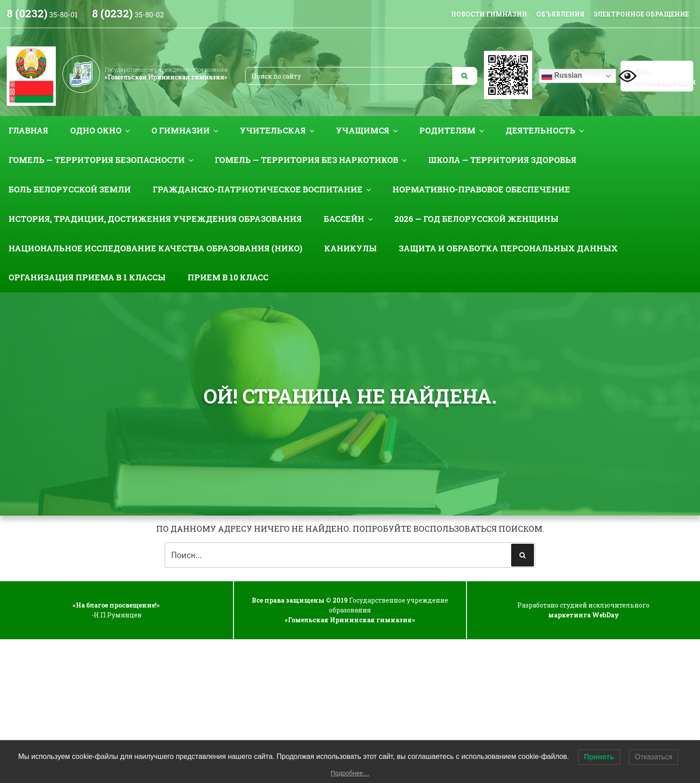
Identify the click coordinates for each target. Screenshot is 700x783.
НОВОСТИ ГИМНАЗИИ (489, 14)
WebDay (606, 615)
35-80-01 (42, 15)
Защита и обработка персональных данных (508, 248)
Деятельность (546, 130)
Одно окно (101, 130)
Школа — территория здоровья (502, 160)
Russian (562, 76)
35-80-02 (128, 15)
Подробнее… (350, 773)
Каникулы (350, 248)
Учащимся (368, 130)
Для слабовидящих (657, 76)
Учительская (278, 130)
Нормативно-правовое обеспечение (481, 189)
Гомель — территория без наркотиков (312, 160)
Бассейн (349, 219)
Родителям (452, 130)
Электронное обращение (641, 14)
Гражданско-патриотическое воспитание (263, 189)
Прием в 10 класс (228, 277)
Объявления (560, 14)
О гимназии (186, 130)
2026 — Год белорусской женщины (476, 219)
